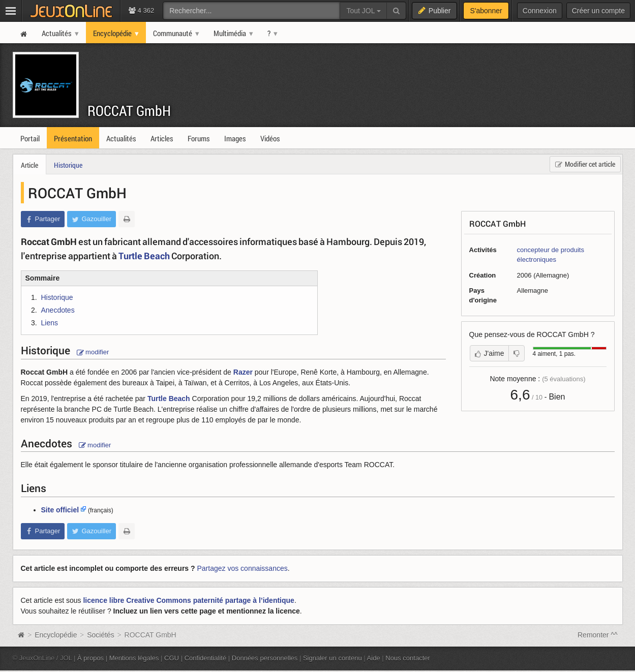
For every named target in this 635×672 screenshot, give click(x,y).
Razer (243, 372)
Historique (68, 165)
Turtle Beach (144, 256)
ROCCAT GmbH (129, 111)
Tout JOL (363, 11)
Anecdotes (58, 310)
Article (29, 165)
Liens (50, 323)
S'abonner (486, 11)
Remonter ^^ (598, 635)
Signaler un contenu (332, 658)
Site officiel (60, 510)
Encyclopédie (56, 635)
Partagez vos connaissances (243, 568)
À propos (90, 658)
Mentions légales (134, 658)
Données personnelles (265, 658)
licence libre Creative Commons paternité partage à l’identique (188, 600)
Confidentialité (206, 658)
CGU (172, 658)
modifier (93, 352)
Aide (374, 658)
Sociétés (101, 635)
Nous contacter (408, 658)
